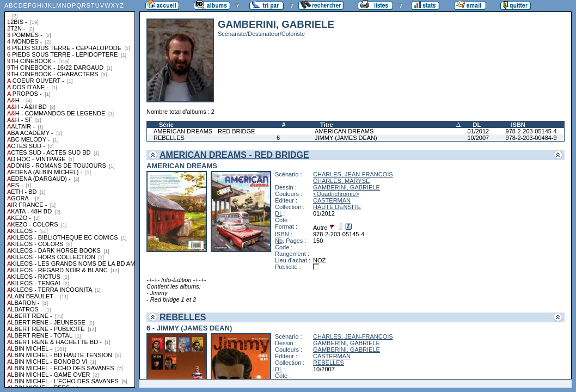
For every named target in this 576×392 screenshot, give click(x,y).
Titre (327, 125)
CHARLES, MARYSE (341, 181)
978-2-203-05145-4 (531, 131)
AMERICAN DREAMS (344, 131)
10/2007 (478, 138)
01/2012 (478, 131)
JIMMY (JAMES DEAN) (346, 138)
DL (477, 125)
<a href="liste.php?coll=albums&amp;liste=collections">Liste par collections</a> (70, 194)
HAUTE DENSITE (337, 207)
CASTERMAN (332, 200)
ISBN (518, 125)
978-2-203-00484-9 (531, 138)
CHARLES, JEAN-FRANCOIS (353, 174)
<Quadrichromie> (336, 194)
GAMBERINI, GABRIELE (347, 187)
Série (166, 125)
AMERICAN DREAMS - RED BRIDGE (204, 131)
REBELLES (169, 138)
